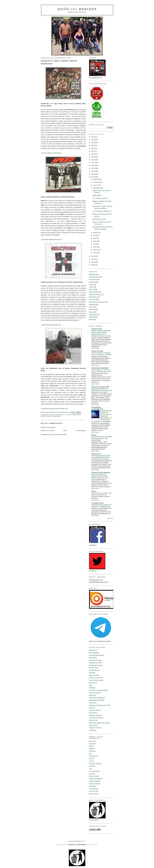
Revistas (92, 317)
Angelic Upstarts (55, 415)
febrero (95, 250)
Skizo (91, 685)
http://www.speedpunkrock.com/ (52, 239)
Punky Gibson (94, 725)
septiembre (97, 188)
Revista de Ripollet (95, 764)
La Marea (92, 766)
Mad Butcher (93, 683)
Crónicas (92, 282)
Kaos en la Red (94, 776)
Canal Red (92, 744)
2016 (93, 165)
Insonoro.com (96, 454)
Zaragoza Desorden (95, 715)
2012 (93, 177)
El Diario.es (93, 741)
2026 (93, 137)
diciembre (96, 179)
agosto (95, 233)
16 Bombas (93, 730)
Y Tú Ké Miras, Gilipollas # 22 (102, 211)
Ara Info (92, 761)
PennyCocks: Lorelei (99, 219)
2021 (93, 151)
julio (94, 235)
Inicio (65, 431)
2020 (93, 154)
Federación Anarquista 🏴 (100, 387)
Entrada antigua (81, 431)
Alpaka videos (97, 195)
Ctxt (90, 769)
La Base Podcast (94, 781)
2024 (93, 143)
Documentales (94, 292)
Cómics (91, 285)
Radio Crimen (93, 720)
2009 (93, 262)
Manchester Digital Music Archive (100, 723)
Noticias (92, 309)
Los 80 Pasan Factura (96, 718)
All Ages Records (95, 670)
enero (95, 253)
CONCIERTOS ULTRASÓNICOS (97, 408)
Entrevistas (93, 297)
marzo (95, 247)
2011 (93, 256)
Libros (91, 307)
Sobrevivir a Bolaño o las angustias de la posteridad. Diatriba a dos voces (100, 476)
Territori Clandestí (95, 784)
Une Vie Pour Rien (95, 693)
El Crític (92, 759)
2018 (93, 160)
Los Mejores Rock (97, 503)
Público (91, 746)
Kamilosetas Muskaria (96, 665)
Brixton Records (94, 675)
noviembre (96, 182)
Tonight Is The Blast (95, 728)
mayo (95, 241)
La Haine (92, 774)
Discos (43, 416)
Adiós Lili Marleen (77, 9)
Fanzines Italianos (95, 710)
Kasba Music (93, 713)
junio (95, 238)
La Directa (92, 751)
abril (94, 244)
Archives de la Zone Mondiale (98, 690)
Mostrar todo (110, 518)
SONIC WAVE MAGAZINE (100, 368)
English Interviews (95, 295)
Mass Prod (93, 695)
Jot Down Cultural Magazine (101, 473)
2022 (93, 148)
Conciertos (93, 279)
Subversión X (57, 416)
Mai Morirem (93, 658)
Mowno (94, 491)
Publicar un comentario (48, 427)
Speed (49, 416)
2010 (93, 259)
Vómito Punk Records (96, 678)
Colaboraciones (94, 277)
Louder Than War (97, 351)
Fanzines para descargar (97, 302)
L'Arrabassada (94, 789)
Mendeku (92, 688)
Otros (91, 312)
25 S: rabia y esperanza (100, 198)
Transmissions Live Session (100, 493)
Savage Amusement (95, 663)
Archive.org (93, 703)
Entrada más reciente (48, 431)
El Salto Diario (94, 756)
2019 (93, 157)
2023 (93, 145)
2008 (93, 265)
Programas (93, 315)
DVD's (91, 287)
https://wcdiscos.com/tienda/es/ (52, 153)
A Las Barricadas (94, 771)
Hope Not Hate (94, 791)
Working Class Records (97, 655)
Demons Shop (94, 668)
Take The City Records (96, 680)
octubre (96, 185)
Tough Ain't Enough (95, 660)
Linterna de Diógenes (96, 779)
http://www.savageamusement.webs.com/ (55, 409)
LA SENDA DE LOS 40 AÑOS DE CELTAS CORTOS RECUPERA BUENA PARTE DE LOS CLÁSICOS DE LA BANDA (102, 416)
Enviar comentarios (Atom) (58, 434)
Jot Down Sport (97, 329)
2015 (93, 168)
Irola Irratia (93, 786)
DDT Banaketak (94, 653)
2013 (93, 174)
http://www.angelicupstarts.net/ (51, 325)
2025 (93, 140)
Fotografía (92, 305)
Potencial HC (93, 650)
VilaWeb (92, 749)
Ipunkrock (92, 708)
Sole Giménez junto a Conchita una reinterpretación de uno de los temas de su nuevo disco (101, 457)
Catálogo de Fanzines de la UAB (99, 705)
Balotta (94, 435)
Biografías (92, 275)
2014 (93, 171)
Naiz (91, 754)
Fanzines (92, 299)
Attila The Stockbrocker (72, 415)
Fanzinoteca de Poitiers (97, 700)
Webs (91, 319)
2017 (93, 163)
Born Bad (92, 673)
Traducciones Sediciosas (97, 698)
